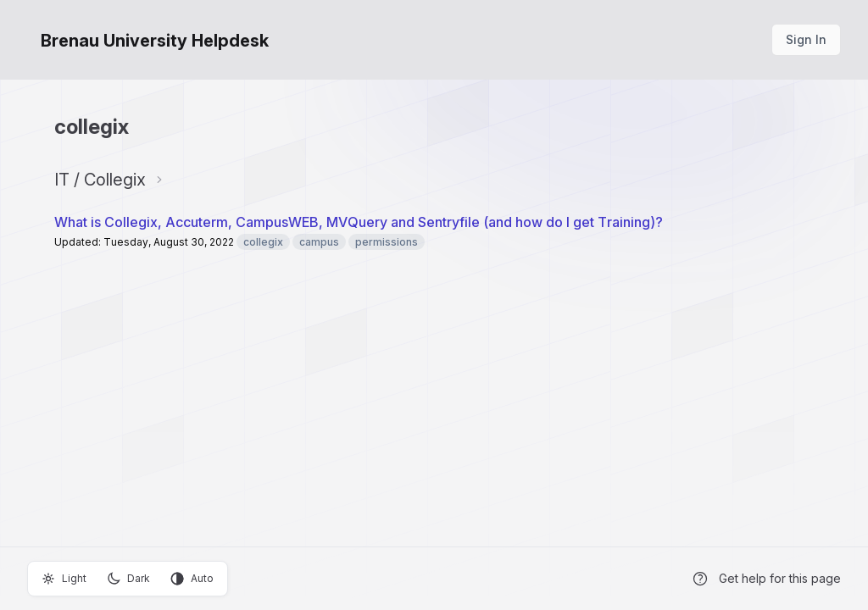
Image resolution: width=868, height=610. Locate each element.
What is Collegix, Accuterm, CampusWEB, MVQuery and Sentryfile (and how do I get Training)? (359, 222)
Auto (192, 579)
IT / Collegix (100, 180)
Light (64, 579)
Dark (128, 579)
